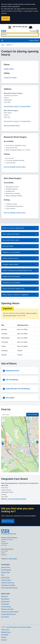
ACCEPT (6, 18)
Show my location (32, 414)
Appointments (5, 601)
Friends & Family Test (8, 583)
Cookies (4, 637)
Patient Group (5, 578)
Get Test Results (6, 607)
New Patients (5, 599)
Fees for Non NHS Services (9, 588)
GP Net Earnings (6, 570)
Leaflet (27, 472)
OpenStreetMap (35, 472)
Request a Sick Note (7, 609)
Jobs (3, 575)
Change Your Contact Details (10, 612)
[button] (20, 228)
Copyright (4, 640)
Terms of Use (5, 630)
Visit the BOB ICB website (17, 499)
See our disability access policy (15, 167)
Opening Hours (6, 567)
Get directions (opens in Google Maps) (17, 106)
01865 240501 (9, 69)
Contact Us (5, 596)
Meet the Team (6, 572)
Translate (34, 31)
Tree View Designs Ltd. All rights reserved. (19, 627)
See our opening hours (12, 125)
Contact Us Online (10, 77)
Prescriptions (5, 604)
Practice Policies (6, 580)
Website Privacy (6, 632)
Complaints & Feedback (8, 585)
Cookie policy (28, 11)
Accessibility (5, 635)
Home (3, 45)
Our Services (5, 617)
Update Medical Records (8, 614)
